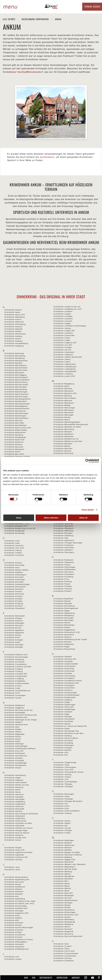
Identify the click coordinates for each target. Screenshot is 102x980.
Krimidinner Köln (12, 920)
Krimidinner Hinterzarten (15, 821)
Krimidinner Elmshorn (14, 625)
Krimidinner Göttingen (14, 744)
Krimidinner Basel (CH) (15, 440)
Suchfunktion (47, 157)
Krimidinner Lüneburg (63, 374)
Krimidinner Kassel (13, 884)
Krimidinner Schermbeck (65, 666)
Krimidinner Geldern (13, 722)
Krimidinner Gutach (13, 768)
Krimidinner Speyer (62, 724)
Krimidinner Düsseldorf (15, 608)
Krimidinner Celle (12, 543)
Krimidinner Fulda (12, 688)
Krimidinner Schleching (64, 669)
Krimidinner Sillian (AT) (64, 707)
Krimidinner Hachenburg (15, 775)
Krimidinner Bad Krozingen (16, 397)
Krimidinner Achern (13, 319)
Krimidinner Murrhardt (63, 453)
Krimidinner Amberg (13, 336)
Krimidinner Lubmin (62, 362)
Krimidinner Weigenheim (64, 867)
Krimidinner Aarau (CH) (15, 315)
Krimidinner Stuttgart (63, 748)
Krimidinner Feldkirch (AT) (16, 655)
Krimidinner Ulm (61, 804)
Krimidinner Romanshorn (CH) (67, 632)
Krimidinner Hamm (13, 790)
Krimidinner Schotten (63, 673)
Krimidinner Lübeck (62, 359)
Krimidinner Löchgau (63, 347)
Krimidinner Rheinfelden (64, 625)
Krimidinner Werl (61, 881)
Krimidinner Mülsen (62, 446)
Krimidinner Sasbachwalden (66, 664)
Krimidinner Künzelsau (14, 947)
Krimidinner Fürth (12, 693)
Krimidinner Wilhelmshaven (66, 900)
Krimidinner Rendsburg (64, 615)
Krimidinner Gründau (14, 758)
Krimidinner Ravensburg (64, 606)
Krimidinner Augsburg (14, 346)
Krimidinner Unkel (62, 806)
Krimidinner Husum (13, 840)
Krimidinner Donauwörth (15, 587)
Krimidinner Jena (12, 867)
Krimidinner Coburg (13, 550)
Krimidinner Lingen (62, 340)
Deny (19, 518)
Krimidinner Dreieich (14, 596)
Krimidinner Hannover (14, 794)
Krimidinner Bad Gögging (15, 375)
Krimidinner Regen (62, 611)
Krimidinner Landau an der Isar (67, 307)
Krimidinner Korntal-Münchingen (19, 927)
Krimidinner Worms (62, 927)
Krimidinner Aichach (13, 327)
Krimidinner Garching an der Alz (19, 710)
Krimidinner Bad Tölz (14, 420)
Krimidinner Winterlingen (65, 912)
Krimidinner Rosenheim (64, 635)
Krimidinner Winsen (62, 907)
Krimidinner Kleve (12, 915)
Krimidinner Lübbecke (63, 355)
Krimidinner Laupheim (63, 319)
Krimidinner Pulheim (63, 591)
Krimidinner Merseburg (64, 410)
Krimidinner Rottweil (63, 642)
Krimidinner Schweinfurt (64, 688)
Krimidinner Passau (62, 565)
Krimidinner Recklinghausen (66, 608)
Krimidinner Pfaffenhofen (65, 570)
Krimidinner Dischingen (15, 579)
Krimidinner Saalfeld (63, 657)
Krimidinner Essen (12, 642)
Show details (88, 510)
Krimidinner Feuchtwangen (16, 657)
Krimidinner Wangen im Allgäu (67, 852)
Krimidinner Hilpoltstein (15, 818)
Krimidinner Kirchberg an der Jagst (20, 901)
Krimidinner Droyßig (13, 601)
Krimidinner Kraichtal (14, 930)
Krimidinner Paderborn (64, 560)
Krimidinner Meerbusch (64, 403)
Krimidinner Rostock (63, 637)
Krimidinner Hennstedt (14, 809)
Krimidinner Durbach (14, 606)
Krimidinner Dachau (13, 563)
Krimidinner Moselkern (64, 434)
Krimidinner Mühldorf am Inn (66, 439)
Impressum (62, 978)
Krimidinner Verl (61, 826)
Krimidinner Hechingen (15, 799)
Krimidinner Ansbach (14, 341)
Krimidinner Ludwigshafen (65, 371)
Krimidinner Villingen (63, 830)
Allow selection (51, 518)
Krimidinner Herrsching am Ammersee (21, 814)
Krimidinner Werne (62, 884)
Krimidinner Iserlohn (13, 860)
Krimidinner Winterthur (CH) (66, 915)
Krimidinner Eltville (13, 628)
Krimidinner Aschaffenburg (16, 343)
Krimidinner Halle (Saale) (16, 782)
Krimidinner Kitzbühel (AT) (16, 908)
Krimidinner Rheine (62, 623)
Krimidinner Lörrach (62, 350)
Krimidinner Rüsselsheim (64, 649)
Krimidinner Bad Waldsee (15, 425)
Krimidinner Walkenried (64, 845)
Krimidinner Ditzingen (14, 582)
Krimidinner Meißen (62, 405)
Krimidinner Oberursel (63, 524)
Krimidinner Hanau (13, 792)
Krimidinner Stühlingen (64, 745)
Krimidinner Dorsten (13, 591)
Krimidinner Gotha (12, 741)
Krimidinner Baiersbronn (15, 432)
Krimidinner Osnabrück (64, 545)
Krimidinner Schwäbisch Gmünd (68, 681)
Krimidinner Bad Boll (13, 363)
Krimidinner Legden (62, 323)
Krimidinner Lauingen (63, 316)
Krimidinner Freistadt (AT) (16, 674)
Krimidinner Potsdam (63, 586)
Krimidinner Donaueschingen (17, 584)
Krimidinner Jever (12, 870)
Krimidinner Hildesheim (15, 816)
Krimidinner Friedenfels (15, 681)
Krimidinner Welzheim (63, 879)
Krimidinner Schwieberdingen (67, 695)
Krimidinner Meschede (63, 412)
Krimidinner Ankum (13, 339)
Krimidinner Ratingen (63, 603)
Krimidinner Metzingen (64, 415)
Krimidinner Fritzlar (13, 686)
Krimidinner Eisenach (14, 621)
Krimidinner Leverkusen (64, 335)
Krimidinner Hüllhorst (14, 835)
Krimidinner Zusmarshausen (66, 953)
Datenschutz (46, 978)
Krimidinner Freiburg (14, 671)
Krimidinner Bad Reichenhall (17, 408)
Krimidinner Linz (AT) (63, 345)
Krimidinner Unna (61, 808)
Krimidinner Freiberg (14, 669)
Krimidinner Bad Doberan (16, 365)
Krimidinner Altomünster (15, 334)
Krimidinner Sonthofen (63, 721)
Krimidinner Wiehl (61, 891)
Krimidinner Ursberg (63, 813)
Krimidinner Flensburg (14, 659)
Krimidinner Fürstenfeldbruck (17, 691)
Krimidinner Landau (13, 959)
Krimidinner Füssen (13, 698)
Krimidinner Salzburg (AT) (65, 659)
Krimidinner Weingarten (64, 876)
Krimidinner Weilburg (63, 872)
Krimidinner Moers (62, 420)
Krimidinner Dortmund (14, 594)
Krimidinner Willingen (63, 903)
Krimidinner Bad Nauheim (16, 401)
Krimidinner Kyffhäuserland (17, 949)
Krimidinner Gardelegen (15, 713)
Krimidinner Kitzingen (14, 911)
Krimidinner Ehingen (13, 618)
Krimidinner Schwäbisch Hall (66, 683)
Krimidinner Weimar (62, 874)
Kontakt (76, 978)
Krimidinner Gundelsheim (16, 765)
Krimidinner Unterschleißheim (67, 811)
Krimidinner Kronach (14, 937)
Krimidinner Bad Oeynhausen (17, 404)
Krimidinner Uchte (62, 796)
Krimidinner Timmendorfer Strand (68, 772)
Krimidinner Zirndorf (63, 946)
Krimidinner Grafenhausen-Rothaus (20, 748)
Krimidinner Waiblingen (64, 840)
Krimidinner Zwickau (63, 958)
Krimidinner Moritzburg (64, 429)
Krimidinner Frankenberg (15, 664)
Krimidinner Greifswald (15, 753)
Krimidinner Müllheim (63, 444)
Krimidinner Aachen (13, 310)
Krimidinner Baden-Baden (16, 430)
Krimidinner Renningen (64, 618)
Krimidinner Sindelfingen (64, 709)
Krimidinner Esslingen (14, 645)
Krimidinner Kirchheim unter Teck (19, 903)
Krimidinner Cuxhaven (14, 555)
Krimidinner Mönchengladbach (67, 422)
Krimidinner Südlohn (63, 750)
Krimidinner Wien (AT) (63, 893)
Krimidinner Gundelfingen (16, 763)
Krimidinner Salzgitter (63, 661)
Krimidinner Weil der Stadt (65, 869)
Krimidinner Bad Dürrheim (16, 370)
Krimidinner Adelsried (14, 322)
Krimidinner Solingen (63, 717)
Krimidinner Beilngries (14, 449)
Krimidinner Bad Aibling (15, 356)
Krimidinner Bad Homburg (16, 389)
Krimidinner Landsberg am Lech (68, 309)
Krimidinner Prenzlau (63, 589)
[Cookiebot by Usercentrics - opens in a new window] (87, 461)
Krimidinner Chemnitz (14, 546)
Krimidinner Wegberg (63, 857)
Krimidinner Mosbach (63, 432)
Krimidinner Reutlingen (64, 620)
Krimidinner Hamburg (14, 787)
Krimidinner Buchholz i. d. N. (17, 524)
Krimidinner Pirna (61, 579)
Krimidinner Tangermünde (65, 762)
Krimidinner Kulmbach (14, 944)
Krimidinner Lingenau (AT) (65, 343)
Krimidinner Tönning (62, 774)
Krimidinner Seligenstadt (64, 697)
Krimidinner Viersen (62, 828)
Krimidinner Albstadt (13, 329)
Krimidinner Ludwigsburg (65, 369)
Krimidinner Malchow (63, 389)
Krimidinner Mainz (62, 386)
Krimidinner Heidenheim (15, 804)
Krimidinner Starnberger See (66, 731)
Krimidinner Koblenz (13, 918)
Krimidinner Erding (13, 635)
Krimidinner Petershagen (65, 567)
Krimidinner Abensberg (15, 317)
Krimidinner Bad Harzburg (16, 382)
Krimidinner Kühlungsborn (16, 942)
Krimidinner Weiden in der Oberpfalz (70, 864)
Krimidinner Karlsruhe (14, 882)
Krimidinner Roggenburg (64, 630)
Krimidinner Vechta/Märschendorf (23, 72)
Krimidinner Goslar (13, 739)
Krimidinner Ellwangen (14, 623)
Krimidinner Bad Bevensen (16, 361)
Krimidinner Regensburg (64, 613)
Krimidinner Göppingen (15, 734)
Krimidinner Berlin (12, 452)
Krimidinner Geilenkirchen (16, 717)
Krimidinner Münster (63, 451)
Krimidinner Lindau (62, 338)
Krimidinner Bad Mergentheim (18, 399)
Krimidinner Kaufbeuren (15, 887)
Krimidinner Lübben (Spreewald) (68, 357)
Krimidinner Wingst (62, 905)
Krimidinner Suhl (61, 752)
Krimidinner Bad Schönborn (17, 418)
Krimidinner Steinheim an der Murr (69, 733)
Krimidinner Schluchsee (64, 671)
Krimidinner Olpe (61, 538)
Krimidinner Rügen (62, 647)
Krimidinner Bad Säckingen (16, 413)
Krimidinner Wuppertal (64, 931)
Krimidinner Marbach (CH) (65, 393)
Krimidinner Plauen (62, 584)
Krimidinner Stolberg (63, 736)
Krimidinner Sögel (61, 714)
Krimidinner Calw (12, 541)
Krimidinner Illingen (13, 848)
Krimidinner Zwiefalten (64, 961)
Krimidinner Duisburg (14, 603)
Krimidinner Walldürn (63, 850)
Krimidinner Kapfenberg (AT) (17, 880)
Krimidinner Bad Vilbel (14, 423)
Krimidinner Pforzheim (64, 572)
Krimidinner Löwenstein (64, 352)
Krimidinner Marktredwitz (65, 398)
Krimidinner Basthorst (14, 442)
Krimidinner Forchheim (15, 662)
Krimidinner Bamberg (14, 435)
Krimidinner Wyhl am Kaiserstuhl (68, 936)
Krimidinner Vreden (62, 833)
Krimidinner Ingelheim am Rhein (18, 852)
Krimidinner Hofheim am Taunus (19, 828)
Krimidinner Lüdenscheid (65, 364)
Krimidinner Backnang (14, 353)
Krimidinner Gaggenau (14, 708)
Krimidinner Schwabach (64, 678)
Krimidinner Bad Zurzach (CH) (18, 428)
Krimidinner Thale (61, 765)
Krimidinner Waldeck (63, 843)
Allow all (83, 518)
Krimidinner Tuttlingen (63, 786)
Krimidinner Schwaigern (64, 685)
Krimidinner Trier (61, 779)
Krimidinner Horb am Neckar (17, 833)
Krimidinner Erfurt (12, 637)
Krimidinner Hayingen (14, 797)
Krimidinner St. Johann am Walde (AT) (70, 726)
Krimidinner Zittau (62, 949)
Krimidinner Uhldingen (63, 799)
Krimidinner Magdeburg (64, 384)
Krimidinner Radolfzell (63, 599)
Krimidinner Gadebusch (15, 705)
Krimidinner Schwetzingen (65, 693)
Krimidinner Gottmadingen (16, 746)
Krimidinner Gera (12, 727)
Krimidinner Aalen (12, 312)
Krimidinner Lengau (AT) (64, 331)
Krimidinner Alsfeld (13, 331)
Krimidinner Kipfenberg (15, 899)
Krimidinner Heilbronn (14, 806)
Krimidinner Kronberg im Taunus (19, 939)
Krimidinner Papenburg (64, 562)
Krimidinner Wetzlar (62, 888)
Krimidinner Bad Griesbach (16, 377)
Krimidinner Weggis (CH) (64, 860)
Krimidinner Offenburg (63, 531)
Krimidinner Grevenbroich (16, 756)
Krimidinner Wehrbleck (64, 862)
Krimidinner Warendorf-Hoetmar (68, 855)
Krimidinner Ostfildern (63, 550)
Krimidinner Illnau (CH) (15, 850)
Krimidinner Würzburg (63, 934)
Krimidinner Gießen (13, 729)
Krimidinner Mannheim (64, 391)
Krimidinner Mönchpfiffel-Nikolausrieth (71, 424)
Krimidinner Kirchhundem (16, 906)
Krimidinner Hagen (13, 778)
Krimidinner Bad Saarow (15, 411)
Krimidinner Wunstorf (63, 929)
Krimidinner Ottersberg (64, 552)
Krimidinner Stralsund (63, 740)
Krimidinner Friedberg (14, 679)
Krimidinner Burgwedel (15, 531)
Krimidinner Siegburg (63, 700)
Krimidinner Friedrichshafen (17, 683)
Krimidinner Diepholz (14, 572)
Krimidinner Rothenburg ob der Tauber (70, 639)
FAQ (34, 978)
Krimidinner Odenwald (63, 526)
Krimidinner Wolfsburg (63, 924)
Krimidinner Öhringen (63, 533)
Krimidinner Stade (62, 729)
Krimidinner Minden (62, 417)
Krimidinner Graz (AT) (14, 751)
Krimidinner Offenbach (64, 528)
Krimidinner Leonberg (63, 333)
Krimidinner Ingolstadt (14, 855)
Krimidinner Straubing (63, 743)
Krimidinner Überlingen (64, 794)
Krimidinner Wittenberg (64, 919)
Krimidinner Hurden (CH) (15, 838)
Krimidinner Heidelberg (15, 802)
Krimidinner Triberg (62, 777)
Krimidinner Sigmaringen (65, 705)
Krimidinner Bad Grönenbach (17, 380)
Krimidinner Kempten (14, 894)
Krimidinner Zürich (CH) (64, 951)
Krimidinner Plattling (63, 581)
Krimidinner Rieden (62, 627)
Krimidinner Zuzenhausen (65, 956)
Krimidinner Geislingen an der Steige (21, 720)
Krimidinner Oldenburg (64, 536)
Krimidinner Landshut (63, 311)
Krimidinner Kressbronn (15, 935)
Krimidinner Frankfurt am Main (18, 667)
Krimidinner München (63, 448)
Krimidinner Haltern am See (17, 785)
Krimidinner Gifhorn (13, 732)
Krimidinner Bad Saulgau (15, 416)
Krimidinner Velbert (62, 823)
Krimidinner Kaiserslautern (16, 877)
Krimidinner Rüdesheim (64, 644)
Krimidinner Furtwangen (15, 695)
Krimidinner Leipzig (62, 328)
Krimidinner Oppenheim (64, 540)
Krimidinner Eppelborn (14, 630)
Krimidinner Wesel (62, 886)
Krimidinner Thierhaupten (65, 767)
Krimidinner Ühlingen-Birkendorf (68, 801)
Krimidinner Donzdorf (14, 589)
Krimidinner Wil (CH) (63, 898)
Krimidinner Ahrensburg (15, 324)
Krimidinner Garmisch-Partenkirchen (21, 715)
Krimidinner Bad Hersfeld (16, 387)
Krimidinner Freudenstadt (16, 676)
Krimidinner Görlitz (13, 736)
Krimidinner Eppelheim (14, 633)
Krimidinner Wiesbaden (64, 896)
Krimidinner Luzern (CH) (64, 376)
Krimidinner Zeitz (61, 944)
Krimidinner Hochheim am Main (18, 823)
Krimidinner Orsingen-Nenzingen (68, 543)
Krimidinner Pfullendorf (64, 574)
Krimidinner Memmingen (64, 408)
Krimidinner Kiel (12, 896)
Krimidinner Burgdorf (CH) (16, 526)
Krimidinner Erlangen (14, 640)
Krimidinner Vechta (62, 821)
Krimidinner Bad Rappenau (16, 406)
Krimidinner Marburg (63, 396)
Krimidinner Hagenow (14, 780)
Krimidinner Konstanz (14, 923)
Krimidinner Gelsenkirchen (16, 725)
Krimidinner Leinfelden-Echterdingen (70, 326)
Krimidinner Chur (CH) (14, 548)
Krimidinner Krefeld (13, 932)
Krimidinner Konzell (13, 925)
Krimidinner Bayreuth (14, 447)
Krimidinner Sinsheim (63, 712)
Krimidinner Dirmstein (14, 577)
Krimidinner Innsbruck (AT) (16, 857)
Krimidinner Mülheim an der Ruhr (68, 441)
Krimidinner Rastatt (62, 601)
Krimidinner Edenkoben (15, 616)
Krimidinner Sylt (61, 755)
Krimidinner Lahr (12, 957)
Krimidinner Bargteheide (15, 437)
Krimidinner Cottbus (13, 553)
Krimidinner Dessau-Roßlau (17, 570)
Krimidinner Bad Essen (14, 373)
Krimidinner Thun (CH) (63, 770)
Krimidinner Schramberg (64, 676)
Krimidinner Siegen (62, 702)
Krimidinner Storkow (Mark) (66, 738)
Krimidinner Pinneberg (63, 577)
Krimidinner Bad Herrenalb (16, 385)
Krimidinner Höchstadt (14, 826)
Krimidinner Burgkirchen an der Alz (20, 528)
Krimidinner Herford (13, 811)
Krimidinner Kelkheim (14, 892)
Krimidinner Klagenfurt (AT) (17, 913)
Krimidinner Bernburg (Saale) (17, 456)
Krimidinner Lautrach (63, 321)
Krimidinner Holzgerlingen (16, 830)
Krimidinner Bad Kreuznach (17, 394)
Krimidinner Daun (12, 568)
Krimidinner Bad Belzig (15, 358)
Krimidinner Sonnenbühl (64, 719)
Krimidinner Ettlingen (14, 647)
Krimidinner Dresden (14, 599)
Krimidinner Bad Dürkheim (16, 368)
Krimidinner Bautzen (13, 444)
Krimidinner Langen (62, 314)
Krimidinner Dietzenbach (15, 575)
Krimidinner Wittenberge (64, 922)
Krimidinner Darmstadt (14, 565)
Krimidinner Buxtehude (15, 533)
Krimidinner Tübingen (63, 784)
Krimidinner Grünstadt (14, 760)
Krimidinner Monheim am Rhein (67, 427)
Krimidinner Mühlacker (64, 436)
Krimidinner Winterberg (64, 910)
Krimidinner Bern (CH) (14, 454)
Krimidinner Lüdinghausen (65, 367)
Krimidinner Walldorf (63, 848)
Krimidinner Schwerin (63, 690)
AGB (26, 978)
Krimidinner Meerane (63, 401)
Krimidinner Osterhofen (64, 548)
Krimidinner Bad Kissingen (16, 392)
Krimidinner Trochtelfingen (65, 782)
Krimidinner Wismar (62, 917)
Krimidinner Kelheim (13, 889)
